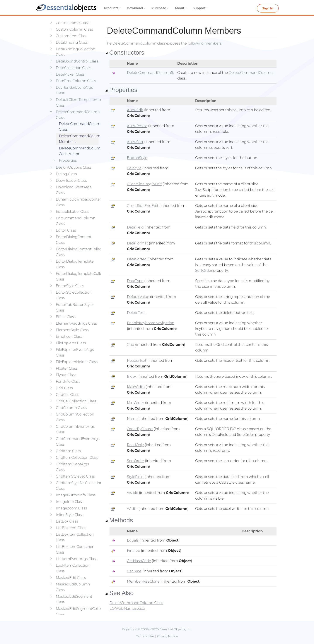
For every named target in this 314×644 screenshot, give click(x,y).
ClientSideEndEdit (143, 206)
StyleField (135, 477)
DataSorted (137, 259)
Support (199, 8)
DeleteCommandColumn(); (150, 73)
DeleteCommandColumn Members (79, 132)
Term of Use (145, 636)
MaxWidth (136, 387)
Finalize (133, 551)
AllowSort (135, 142)
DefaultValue (138, 297)
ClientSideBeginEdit (144, 184)
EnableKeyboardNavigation (151, 323)
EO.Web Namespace (127, 609)
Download (135, 8)
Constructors (125, 52)
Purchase (159, 8)
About (180, 8)
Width (132, 509)
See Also (119, 593)
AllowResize (137, 126)
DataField (135, 227)
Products (111, 8)
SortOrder (204, 271)
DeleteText (136, 313)
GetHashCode (139, 561)
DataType (135, 281)
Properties (121, 90)
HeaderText (137, 361)
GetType (134, 571)
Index (132, 377)
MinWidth (136, 403)
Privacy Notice (167, 636)
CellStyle (134, 168)
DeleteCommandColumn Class (79, 120)
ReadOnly (135, 445)
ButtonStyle (137, 158)
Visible (132, 493)
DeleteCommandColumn (251, 73)
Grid (131, 345)
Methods (119, 520)
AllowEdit (135, 110)
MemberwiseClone (143, 581)
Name (132, 419)
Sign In (268, 8)
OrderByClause (140, 429)
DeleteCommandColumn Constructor (79, 145)
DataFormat (137, 243)
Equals (133, 540)
